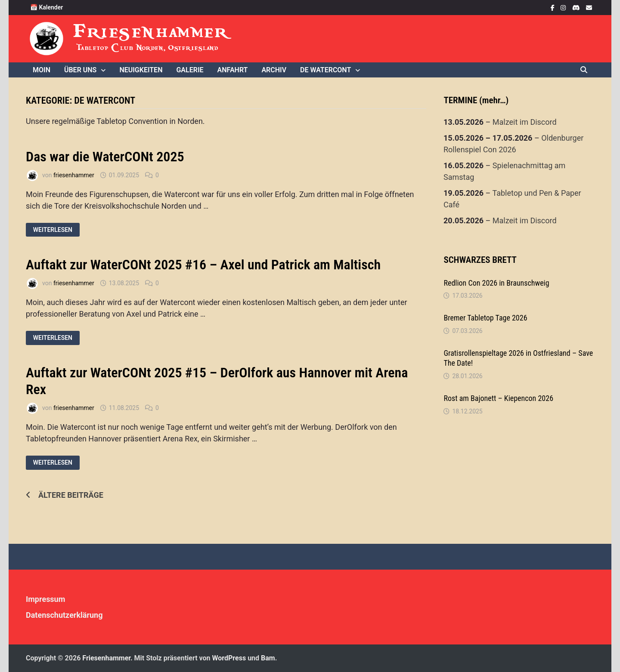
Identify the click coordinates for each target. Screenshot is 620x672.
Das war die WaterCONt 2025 (105, 157)
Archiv (274, 70)
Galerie (190, 70)
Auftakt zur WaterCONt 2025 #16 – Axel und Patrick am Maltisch (203, 265)
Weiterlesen (53, 230)
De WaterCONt (325, 70)
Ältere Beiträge (71, 495)
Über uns (80, 70)
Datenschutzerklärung (64, 615)
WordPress (229, 658)
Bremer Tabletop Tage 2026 (485, 318)
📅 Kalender (46, 7)
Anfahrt (233, 70)
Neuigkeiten (141, 70)
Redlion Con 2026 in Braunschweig (496, 283)
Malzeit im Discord (525, 122)
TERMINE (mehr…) (476, 100)
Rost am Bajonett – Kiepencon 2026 (498, 398)
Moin (42, 70)
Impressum (45, 599)
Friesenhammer (151, 31)
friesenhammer (74, 175)
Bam (268, 658)
